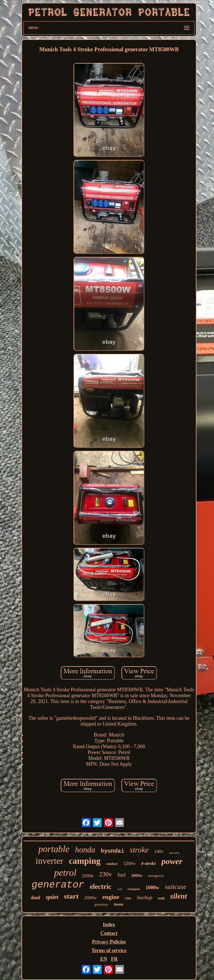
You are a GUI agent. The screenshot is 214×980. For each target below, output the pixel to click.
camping (85, 861)
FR (114, 959)
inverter (50, 861)
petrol (65, 873)
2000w (90, 898)
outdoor (112, 864)
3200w (130, 863)
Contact (109, 933)
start (71, 896)
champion (134, 889)
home (119, 904)
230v (105, 874)
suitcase (175, 887)
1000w (152, 887)
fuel (121, 875)
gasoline (174, 853)
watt (161, 898)
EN (104, 959)
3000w (137, 876)
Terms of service (109, 950)
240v (159, 851)
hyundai (113, 851)
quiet (52, 897)
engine (111, 897)
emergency (156, 876)
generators (101, 904)
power (172, 861)
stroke (139, 850)
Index (109, 925)
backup (145, 897)
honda (85, 850)
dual (36, 898)
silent (179, 896)
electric (101, 887)
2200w (88, 876)
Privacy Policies (109, 942)
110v (128, 898)
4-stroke (148, 863)
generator (58, 885)
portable (54, 849)
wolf (119, 889)
